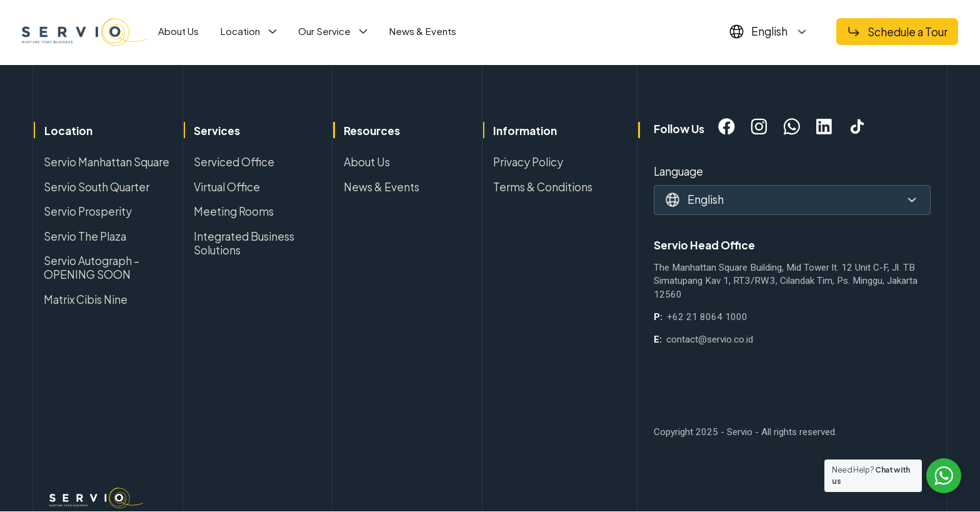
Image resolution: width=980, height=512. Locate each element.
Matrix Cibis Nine (86, 299)
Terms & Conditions (543, 187)
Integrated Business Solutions (244, 243)
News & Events (422, 31)
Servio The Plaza (85, 236)
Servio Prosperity (88, 211)
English (769, 31)
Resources (372, 131)
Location (240, 31)
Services (217, 131)
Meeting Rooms (234, 211)
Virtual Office (227, 187)
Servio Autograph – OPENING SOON (92, 268)
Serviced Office (234, 162)
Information (525, 131)
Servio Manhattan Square (107, 162)
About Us (178, 31)
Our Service (324, 31)
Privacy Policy (528, 162)
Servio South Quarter (97, 187)
